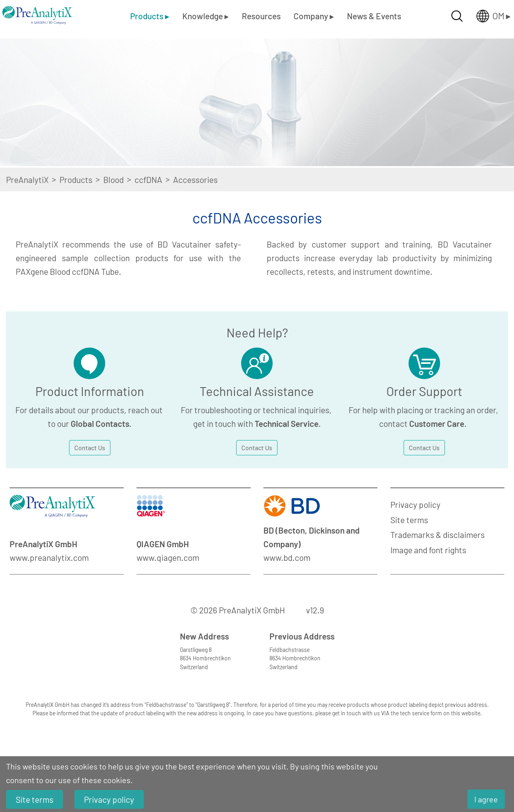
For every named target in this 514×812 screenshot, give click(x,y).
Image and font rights (428, 550)
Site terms (409, 520)
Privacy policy (415, 504)
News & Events (374, 16)
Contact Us (90, 448)
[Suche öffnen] (457, 16)
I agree (486, 799)
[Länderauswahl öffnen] (487, 16)
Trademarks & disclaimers (438, 535)
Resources (261, 16)
